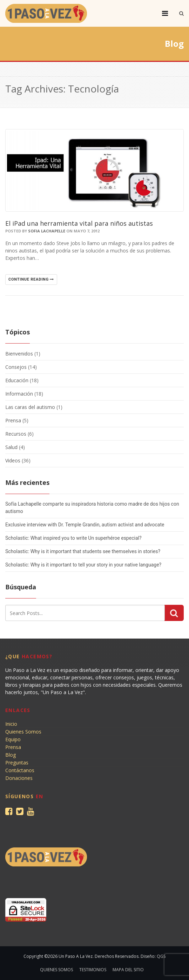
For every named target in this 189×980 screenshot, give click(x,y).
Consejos (16, 367)
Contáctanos (20, 770)
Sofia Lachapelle (47, 231)
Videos (13, 460)
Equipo (13, 739)
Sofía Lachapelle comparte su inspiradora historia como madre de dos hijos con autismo (92, 508)
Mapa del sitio (128, 970)
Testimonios (93, 970)
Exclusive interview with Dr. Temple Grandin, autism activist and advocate (85, 525)
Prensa (13, 420)
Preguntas (17, 763)
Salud (11, 447)
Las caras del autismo (30, 407)
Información (19, 394)
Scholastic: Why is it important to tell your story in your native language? (83, 565)
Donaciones (19, 778)
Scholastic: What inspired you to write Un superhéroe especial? (73, 538)
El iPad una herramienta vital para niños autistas (79, 223)
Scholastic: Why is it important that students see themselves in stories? (83, 551)
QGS (161, 956)
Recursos (16, 434)
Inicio (11, 724)
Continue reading (31, 279)
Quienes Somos (23, 732)
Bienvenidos (19, 354)
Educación (17, 380)
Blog (11, 755)
